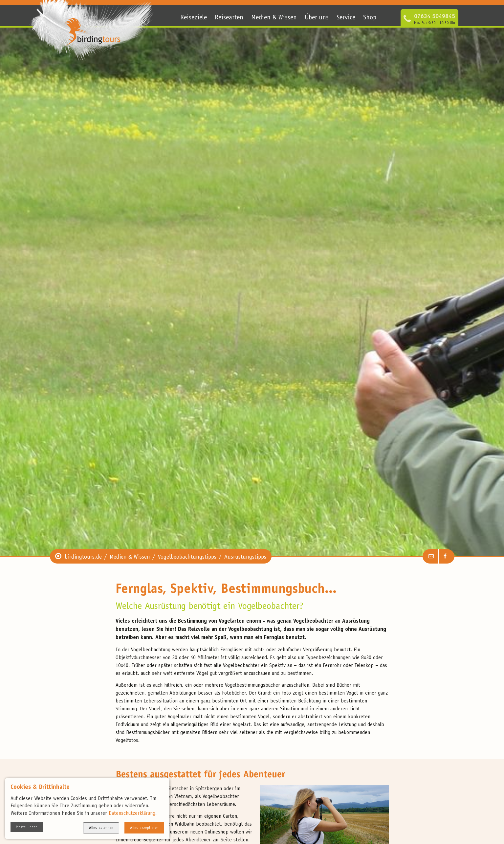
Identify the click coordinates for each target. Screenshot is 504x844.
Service (346, 18)
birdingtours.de (83, 557)
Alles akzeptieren (144, 828)
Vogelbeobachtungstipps (187, 557)
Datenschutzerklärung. (133, 813)
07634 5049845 (435, 17)
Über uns (317, 18)
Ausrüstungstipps (245, 557)
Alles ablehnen (101, 828)
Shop (370, 18)
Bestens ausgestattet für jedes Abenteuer (200, 775)
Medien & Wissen (274, 18)
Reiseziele (194, 18)
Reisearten (229, 18)
